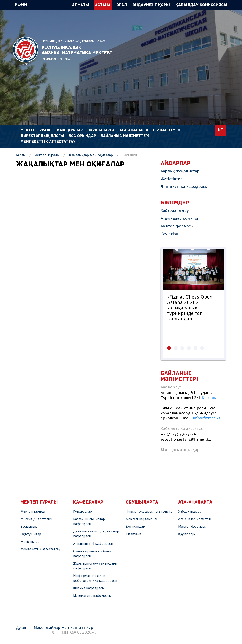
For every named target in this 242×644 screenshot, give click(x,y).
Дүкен (22, 628)
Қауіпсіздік (171, 234)
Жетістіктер (172, 179)
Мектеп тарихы (33, 512)
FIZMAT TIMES (167, 130)
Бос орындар (82, 136)
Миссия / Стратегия (36, 519)
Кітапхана (133, 534)
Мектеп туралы (47, 155)
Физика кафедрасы (89, 588)
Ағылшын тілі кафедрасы (93, 544)
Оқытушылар (31, 534)
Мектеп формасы (177, 226)
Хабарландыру (175, 211)
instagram (166, 461)
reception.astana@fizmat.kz (186, 440)
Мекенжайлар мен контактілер (63, 628)
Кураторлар (82, 512)
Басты (21, 155)
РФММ (25, 51)
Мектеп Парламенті (141, 519)
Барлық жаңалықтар (180, 171)
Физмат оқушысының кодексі (149, 512)
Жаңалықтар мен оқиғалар (90, 155)
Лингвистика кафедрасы (184, 187)
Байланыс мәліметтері (125, 136)
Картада (210, 398)
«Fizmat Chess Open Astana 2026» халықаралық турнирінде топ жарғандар (190, 308)
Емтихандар (135, 527)
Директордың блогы (42, 136)
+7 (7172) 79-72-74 (178, 435)
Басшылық (29, 527)
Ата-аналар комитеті (180, 219)
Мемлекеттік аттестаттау (48, 142)
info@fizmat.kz (207, 418)
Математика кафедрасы (92, 596)
